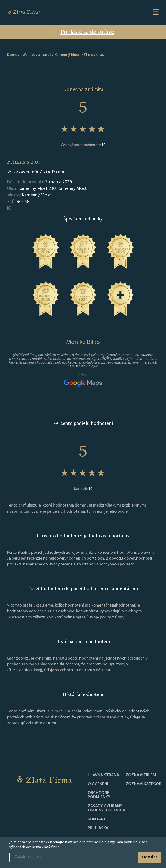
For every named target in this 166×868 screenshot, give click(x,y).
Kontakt (97, 819)
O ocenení (98, 784)
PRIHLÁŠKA (98, 828)
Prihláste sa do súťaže (83, 32)
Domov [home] (13, 55)
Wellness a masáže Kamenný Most (51, 55)
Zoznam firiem (141, 775)
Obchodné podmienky (99, 795)
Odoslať (150, 857)
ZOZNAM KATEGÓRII (145, 784)
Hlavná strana (103, 775)
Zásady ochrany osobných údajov (106, 808)
